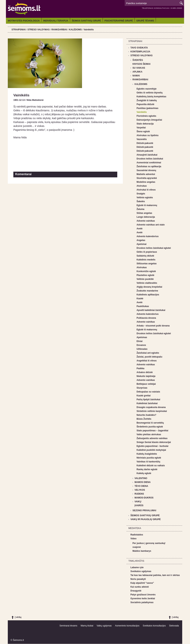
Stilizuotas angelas (147, 264)
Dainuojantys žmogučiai (149, 120)
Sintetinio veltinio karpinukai (152, 411)
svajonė (137, 547)
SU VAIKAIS (139, 68)
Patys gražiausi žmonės (143, 595)
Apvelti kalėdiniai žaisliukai (151, 310)
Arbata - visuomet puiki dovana (153, 326)
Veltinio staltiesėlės (147, 283)
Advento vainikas (146, 221)
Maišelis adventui (146, 174)
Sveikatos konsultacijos (154, 626)
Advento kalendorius (148, 236)
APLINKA (137, 72)
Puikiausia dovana (146, 318)
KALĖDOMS (75, 30)
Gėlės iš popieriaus (147, 252)
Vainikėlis (89, 30)
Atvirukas (142, 186)
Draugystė (136, 591)
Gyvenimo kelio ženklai (143, 599)
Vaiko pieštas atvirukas (149, 434)
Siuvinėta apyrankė (147, 178)
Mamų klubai (87, 626)
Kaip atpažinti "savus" (142, 583)
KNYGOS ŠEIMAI (141, 64)
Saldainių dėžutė (145, 256)
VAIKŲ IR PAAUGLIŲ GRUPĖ (146, 519)
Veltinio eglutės (145, 198)
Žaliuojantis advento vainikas (152, 438)
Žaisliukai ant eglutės (148, 353)
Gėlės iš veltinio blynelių (150, 93)
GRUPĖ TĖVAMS (145, 21)
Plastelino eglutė (145, 275)
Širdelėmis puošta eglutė (150, 427)
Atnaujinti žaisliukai (147, 155)
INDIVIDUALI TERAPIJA (56, 21)
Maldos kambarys (142, 551)
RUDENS (139, 494)
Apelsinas (142, 337)
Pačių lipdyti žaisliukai (148, 399)
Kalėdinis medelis (146, 260)
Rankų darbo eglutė (147, 469)
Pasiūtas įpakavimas (147, 108)
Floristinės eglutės (146, 116)
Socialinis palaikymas (142, 602)
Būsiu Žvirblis (144, 419)
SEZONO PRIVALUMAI (144, 510)
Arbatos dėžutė (145, 372)
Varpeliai (141, 128)
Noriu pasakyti (138, 579)
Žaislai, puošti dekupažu (149, 357)
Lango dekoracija (146, 217)
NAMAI (136, 76)
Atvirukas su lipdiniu (148, 135)
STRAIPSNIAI (19, 30)
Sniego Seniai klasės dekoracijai (154, 442)
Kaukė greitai (144, 396)
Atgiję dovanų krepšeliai (149, 287)
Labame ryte (137, 567)
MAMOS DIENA (143, 482)
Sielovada (174, 626)
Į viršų (18, 617)
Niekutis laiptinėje (146, 376)
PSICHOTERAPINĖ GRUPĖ (119, 21)
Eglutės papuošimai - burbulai (152, 446)
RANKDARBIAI (59, 30)
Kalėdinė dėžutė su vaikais (151, 466)
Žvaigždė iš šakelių (147, 100)
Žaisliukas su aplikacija (149, 166)
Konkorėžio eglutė (146, 271)
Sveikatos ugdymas (141, 571)
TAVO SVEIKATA (139, 48)
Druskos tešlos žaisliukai (150, 159)
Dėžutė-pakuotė (145, 143)
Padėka (140, 368)
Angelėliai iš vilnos (147, 361)
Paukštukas (143, 306)
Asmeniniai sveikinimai (149, 163)
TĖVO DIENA (141, 486)
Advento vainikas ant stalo (151, 225)
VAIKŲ (138, 502)
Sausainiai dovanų (146, 170)
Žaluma (140, 209)
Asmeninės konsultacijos (127, 626)
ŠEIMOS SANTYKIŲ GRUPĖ (86, 21)
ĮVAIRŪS (139, 505)
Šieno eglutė (143, 132)
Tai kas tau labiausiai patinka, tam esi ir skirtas (155, 575)
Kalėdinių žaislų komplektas (151, 97)
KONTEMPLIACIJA (140, 52)
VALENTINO (141, 478)
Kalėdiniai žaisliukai (147, 403)
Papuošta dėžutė (145, 104)
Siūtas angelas (144, 213)
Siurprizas (142, 388)
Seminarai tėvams (68, 626)
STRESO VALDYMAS (39, 30)
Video (133, 539)
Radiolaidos (137, 535)
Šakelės (141, 201)
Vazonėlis (142, 139)
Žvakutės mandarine (147, 291)
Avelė (140, 229)
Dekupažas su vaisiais (148, 392)
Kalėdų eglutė (144, 473)
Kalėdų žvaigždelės (147, 454)
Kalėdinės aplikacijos (148, 295)
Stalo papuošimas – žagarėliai (152, 431)
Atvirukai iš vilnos (146, 190)
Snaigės (141, 194)
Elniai (140, 341)
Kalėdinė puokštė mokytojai (151, 450)
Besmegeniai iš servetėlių (150, 423)
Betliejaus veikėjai (146, 384)
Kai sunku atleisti (140, 587)
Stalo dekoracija (145, 124)
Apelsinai (141, 244)
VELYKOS (140, 490)
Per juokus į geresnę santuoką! (149, 543)
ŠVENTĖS (138, 60)
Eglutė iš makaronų (147, 205)
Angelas (141, 240)
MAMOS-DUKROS (144, 498)
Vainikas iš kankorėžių (148, 462)
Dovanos (141, 345)
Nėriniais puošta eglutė (149, 458)
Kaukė (140, 299)
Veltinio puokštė (145, 279)
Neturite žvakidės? (146, 415)
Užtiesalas (142, 349)
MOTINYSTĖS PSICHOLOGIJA (24, 21)
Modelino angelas (146, 182)
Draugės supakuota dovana (151, 407)
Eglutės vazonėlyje (146, 89)
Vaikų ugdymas (104, 626)
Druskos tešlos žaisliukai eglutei (154, 248)
